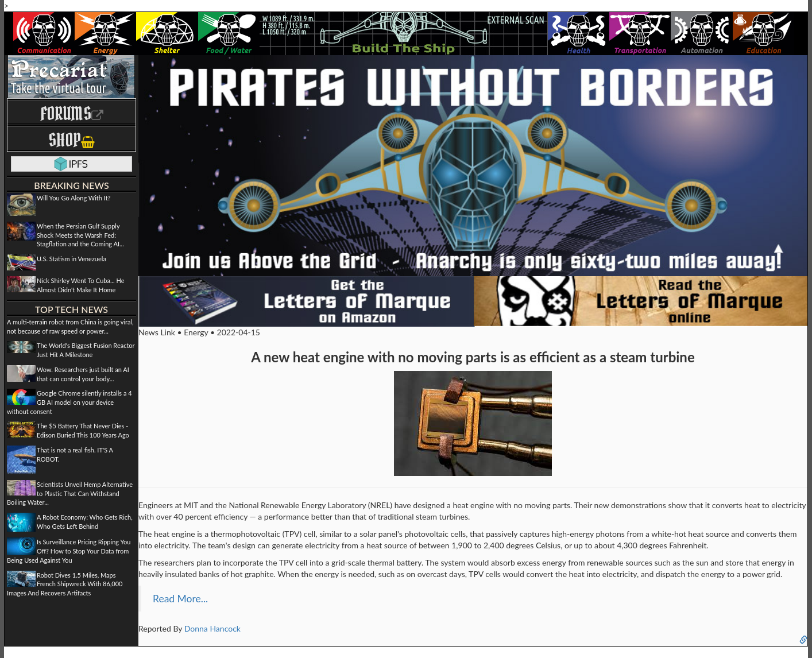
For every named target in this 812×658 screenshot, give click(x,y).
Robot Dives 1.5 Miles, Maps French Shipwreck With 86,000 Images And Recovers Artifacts (65, 584)
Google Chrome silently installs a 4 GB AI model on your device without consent (69, 402)
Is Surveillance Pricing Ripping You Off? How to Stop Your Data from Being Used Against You (69, 551)
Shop (71, 140)
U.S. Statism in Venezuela (71, 259)
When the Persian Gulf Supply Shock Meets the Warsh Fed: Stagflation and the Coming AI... (80, 235)
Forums (72, 113)
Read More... (180, 599)
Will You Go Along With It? (74, 198)
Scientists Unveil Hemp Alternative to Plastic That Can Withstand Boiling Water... (70, 493)
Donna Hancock (212, 628)
